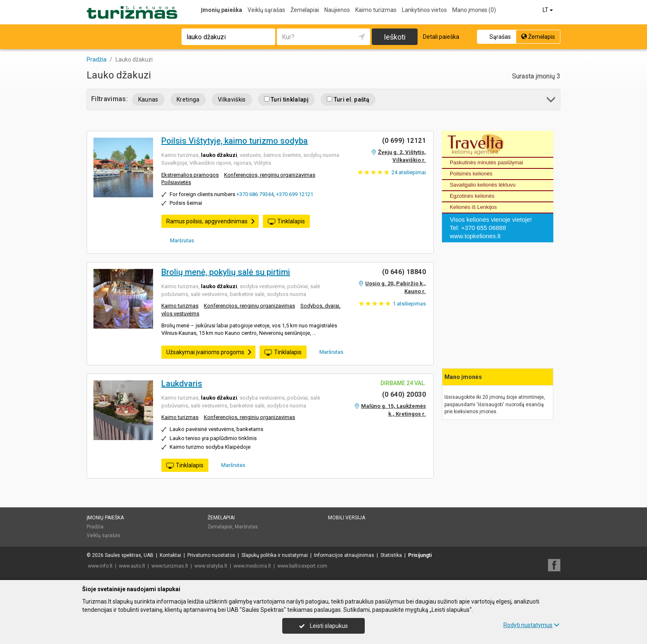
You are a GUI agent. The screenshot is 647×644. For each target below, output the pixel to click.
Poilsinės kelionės (471, 174)
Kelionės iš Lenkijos (473, 207)
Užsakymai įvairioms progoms (209, 352)
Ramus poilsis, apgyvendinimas (211, 221)
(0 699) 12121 (404, 141)
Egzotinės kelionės (472, 196)
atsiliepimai (409, 172)
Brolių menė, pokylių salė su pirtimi (226, 272)
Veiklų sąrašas (266, 10)
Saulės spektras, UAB (129, 555)
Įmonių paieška (222, 10)
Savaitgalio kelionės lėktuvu (483, 185)
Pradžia (95, 527)
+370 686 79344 (255, 194)
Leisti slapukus (323, 626)
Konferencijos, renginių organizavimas (270, 175)
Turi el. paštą (348, 99)
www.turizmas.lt (170, 566)
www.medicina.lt (252, 566)
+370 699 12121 (295, 194)
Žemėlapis (538, 37)
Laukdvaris (182, 384)
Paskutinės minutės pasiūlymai (486, 162)
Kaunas (148, 99)
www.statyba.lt (211, 566)
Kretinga (188, 99)
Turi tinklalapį (286, 99)
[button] (551, 101)
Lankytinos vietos (424, 10)
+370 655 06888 (483, 228)
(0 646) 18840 (404, 272)
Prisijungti (420, 555)
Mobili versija (347, 518)
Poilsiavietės (176, 182)
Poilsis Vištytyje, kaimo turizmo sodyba (235, 141)
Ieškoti (395, 37)
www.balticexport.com (302, 566)
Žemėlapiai (305, 10)
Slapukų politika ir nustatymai (275, 555)
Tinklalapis (286, 222)
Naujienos (337, 10)
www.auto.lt (132, 566)
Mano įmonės (474, 10)
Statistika (391, 555)
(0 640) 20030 (404, 394)
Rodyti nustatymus (531, 625)
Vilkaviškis (232, 99)
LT (548, 10)
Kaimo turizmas (376, 10)
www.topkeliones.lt (475, 236)
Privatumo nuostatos (211, 555)
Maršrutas (179, 240)
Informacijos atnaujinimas (344, 555)
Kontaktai (170, 555)
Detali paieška (441, 37)
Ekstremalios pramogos (190, 175)
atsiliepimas (409, 304)
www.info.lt (100, 566)
